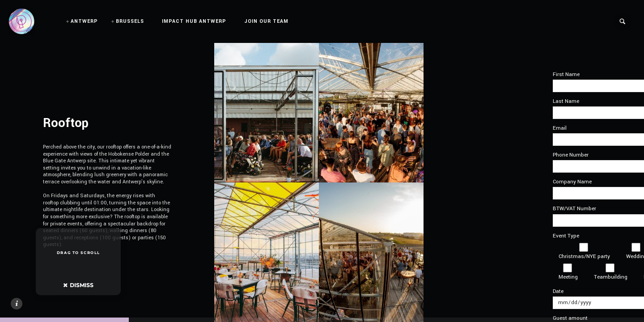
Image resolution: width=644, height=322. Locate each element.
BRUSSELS (130, 21)
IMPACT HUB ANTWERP (194, 21)
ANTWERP (84, 21)
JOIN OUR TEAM (266, 21)
